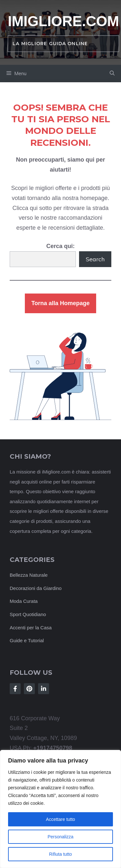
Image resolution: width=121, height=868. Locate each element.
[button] (112, 74)
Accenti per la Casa (31, 628)
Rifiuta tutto (60, 854)
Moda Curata (24, 601)
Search (95, 259)
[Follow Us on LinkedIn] (44, 689)
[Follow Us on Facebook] (15, 689)
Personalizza (60, 837)
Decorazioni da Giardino (36, 588)
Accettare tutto (60, 819)
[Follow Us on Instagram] (29, 689)
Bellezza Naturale (29, 575)
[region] (60, 809)
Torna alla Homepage (60, 303)
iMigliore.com (63, 21)
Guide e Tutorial (27, 640)
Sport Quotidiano (28, 614)
